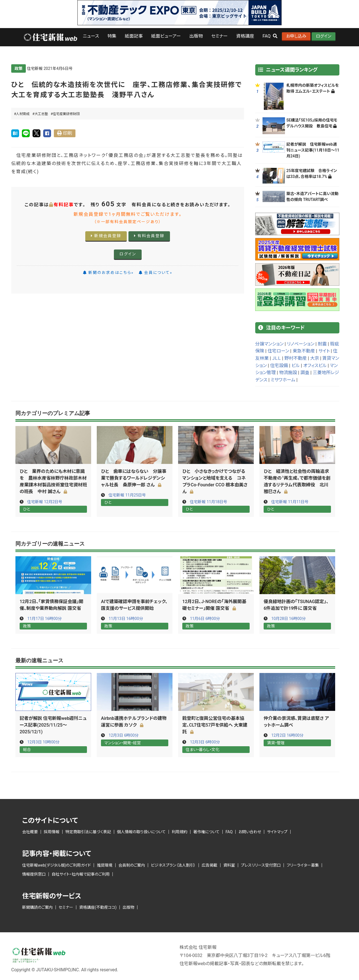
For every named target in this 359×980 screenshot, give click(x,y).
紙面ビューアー (166, 36)
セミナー (219, 36)
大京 (315, 358)
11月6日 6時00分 (205, 618)
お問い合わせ (250, 831)
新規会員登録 (106, 236)
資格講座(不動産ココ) (98, 906)
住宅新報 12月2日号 (45, 502)
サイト (324, 351)
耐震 (322, 344)
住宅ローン (278, 351)
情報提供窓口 (34, 873)
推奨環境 (105, 864)
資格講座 (245, 36)
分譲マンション (269, 344)
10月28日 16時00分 (288, 618)
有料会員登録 (149, 236)
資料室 (229, 864)
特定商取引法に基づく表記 (88, 831)
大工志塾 (41, 114)
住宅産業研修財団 (66, 114)
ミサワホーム (283, 380)
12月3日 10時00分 (43, 741)
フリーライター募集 (303, 864)
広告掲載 (210, 864)
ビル (296, 366)
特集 (112, 36)
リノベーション (301, 344)
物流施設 (288, 373)
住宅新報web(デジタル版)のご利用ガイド (57, 864)
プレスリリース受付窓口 (261, 864)
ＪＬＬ (277, 358)
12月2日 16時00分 (287, 735)
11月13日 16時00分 (126, 618)
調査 (305, 373)
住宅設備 (279, 366)
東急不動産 (304, 351)
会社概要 (30, 831)
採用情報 (52, 831)
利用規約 (179, 831)
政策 (19, 68)
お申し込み (296, 36)
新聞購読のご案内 (37, 906)
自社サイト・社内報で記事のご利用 (81, 873)
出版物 (196, 36)
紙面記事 (134, 36)
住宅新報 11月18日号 (209, 502)
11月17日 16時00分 (44, 618)
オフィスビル (315, 366)
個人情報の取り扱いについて (141, 831)
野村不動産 (296, 358)
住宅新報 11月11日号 (290, 502)
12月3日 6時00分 (124, 735)
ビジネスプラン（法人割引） (173, 864)
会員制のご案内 (132, 864)
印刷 (68, 133)
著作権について (206, 831)
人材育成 (23, 114)
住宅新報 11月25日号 (127, 495)
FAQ (229, 831)
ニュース (91, 36)
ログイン (324, 36)
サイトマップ (277, 831)
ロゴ (50, 37)
